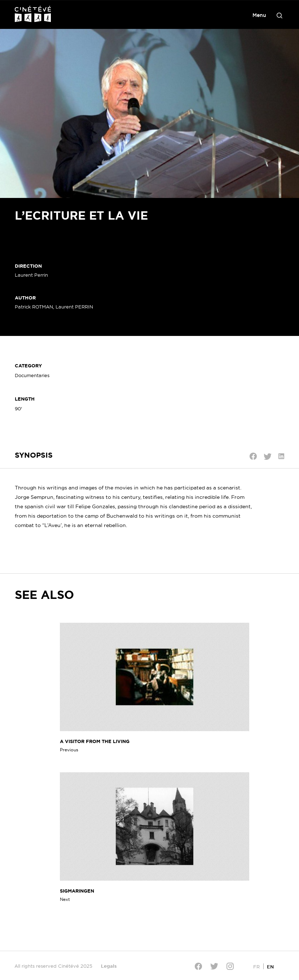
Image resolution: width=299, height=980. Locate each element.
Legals (109, 966)
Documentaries (32, 375)
